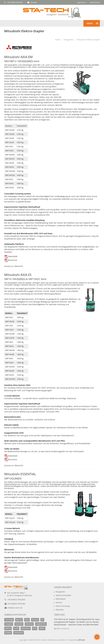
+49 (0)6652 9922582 (16, 604)
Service (59, 602)
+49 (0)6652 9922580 (16, 600)
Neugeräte (68, 40)
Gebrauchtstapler (63, 595)
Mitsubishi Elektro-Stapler (88, 40)
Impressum (81, 2)
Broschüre (11, 260)
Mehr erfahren (62, 629)
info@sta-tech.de (15, 608)
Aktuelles (60, 610)
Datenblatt (11, 256)
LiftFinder (81, 640)
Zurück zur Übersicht (14, 266)
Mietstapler (61, 599)
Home (58, 40)
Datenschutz (95, 2)
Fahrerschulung (63, 606)
